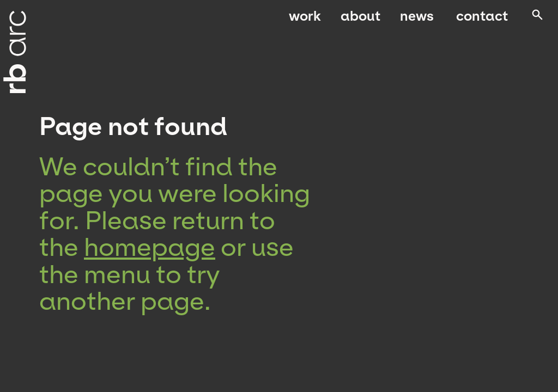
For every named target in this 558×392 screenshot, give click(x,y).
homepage (150, 247)
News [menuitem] (417, 20)
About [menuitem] (360, 20)
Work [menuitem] (305, 20)
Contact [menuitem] (479, 20)
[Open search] (536, 21)
